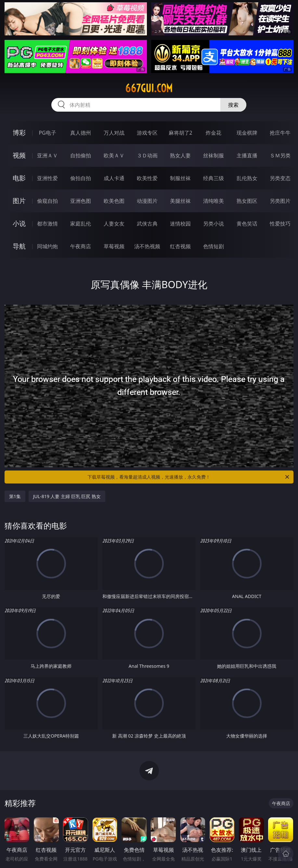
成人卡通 (114, 178)
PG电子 (47, 133)
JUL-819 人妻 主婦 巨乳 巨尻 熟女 (67, 496)
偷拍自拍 (81, 178)
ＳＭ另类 (280, 155)
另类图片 (280, 201)
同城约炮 (47, 246)
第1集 (15, 496)
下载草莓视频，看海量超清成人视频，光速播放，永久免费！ (189, 477)
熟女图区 (247, 201)
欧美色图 (114, 201)
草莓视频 (114, 246)
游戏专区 (147, 133)
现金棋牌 (247, 133)
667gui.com (149, 88)
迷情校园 (180, 224)
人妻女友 (114, 224)
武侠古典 (147, 224)
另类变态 (280, 178)
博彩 (19, 133)
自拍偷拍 (81, 155)
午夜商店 (81, 246)
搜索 (233, 105)
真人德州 (81, 133)
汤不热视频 (147, 246)
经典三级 (214, 178)
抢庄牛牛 (280, 133)
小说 (19, 223)
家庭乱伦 (81, 224)
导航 (19, 246)
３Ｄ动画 (147, 155)
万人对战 (114, 133)
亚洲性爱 (47, 178)
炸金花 (214, 133)
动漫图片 (147, 201)
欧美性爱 (147, 178)
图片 (19, 201)
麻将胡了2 (181, 133)
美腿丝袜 (180, 201)
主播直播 (247, 155)
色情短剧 (214, 246)
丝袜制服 (214, 155)
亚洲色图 (81, 201)
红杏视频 (180, 246)
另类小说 (214, 224)
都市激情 (47, 224)
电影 (19, 178)
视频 (19, 155)
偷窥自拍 (47, 201)
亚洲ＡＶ (47, 155)
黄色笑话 (247, 224)
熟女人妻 (180, 155)
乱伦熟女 (247, 178)
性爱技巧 (280, 224)
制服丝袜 (180, 178)
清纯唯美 (214, 201)
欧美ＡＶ (114, 155)
